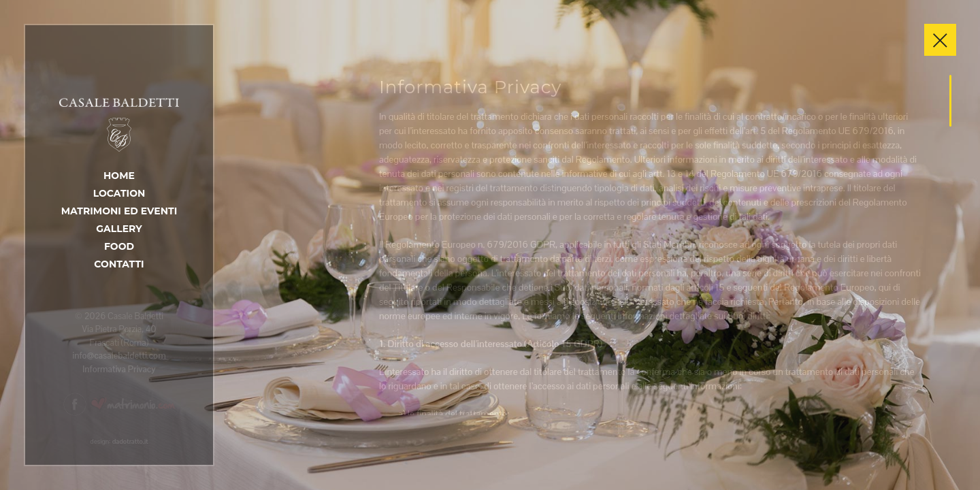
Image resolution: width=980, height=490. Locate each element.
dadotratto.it (130, 441)
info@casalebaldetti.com (119, 356)
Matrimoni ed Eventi (119, 211)
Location (119, 193)
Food (119, 246)
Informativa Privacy (119, 369)
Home (119, 176)
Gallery (119, 229)
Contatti (119, 264)
